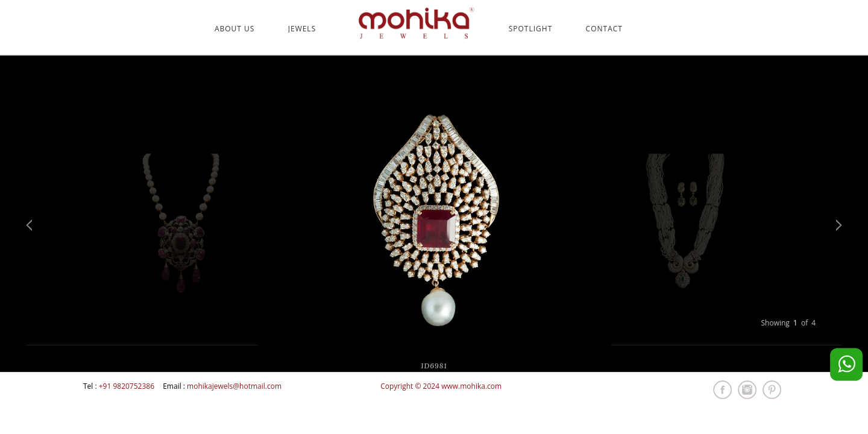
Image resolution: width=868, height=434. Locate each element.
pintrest (772, 390)
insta (747, 390)
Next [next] (839, 225)
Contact (604, 29)
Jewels (302, 29)
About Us (234, 29)
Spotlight (531, 29)
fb (722, 390)
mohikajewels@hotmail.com (234, 386)
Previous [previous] (29, 225)
